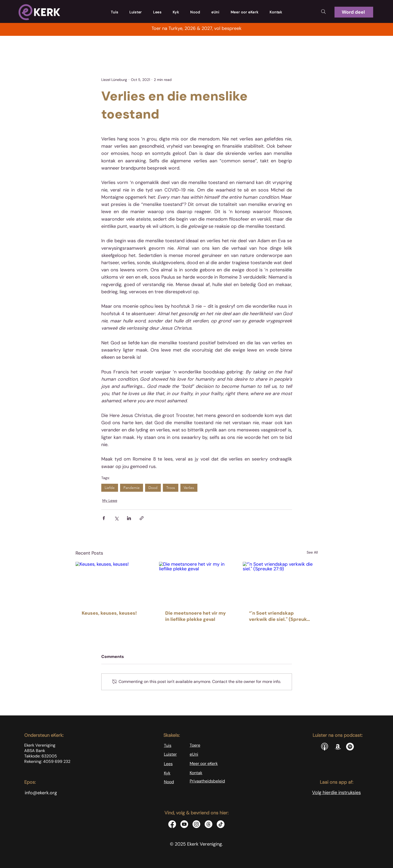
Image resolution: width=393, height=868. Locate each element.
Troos (171, 488)
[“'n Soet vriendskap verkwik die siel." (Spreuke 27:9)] (280, 583)
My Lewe (110, 500)
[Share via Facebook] (104, 518)
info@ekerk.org (41, 793)
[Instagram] (196, 824)
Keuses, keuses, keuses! (109, 613)
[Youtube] (184, 824)
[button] (354, 12)
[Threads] (208, 824)
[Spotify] (350, 747)
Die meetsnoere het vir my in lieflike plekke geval (195, 616)
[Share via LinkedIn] (129, 518)
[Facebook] (172, 824)
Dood (153, 488)
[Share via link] (142, 518)
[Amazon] (338, 747)
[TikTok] (221, 824)
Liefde (110, 488)
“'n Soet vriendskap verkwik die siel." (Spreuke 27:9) (279, 616)
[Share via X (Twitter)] (116, 518)
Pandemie (132, 488)
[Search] (323, 12)
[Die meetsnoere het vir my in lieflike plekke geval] (196, 583)
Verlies (189, 488)
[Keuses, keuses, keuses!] (113, 583)
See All (312, 552)
